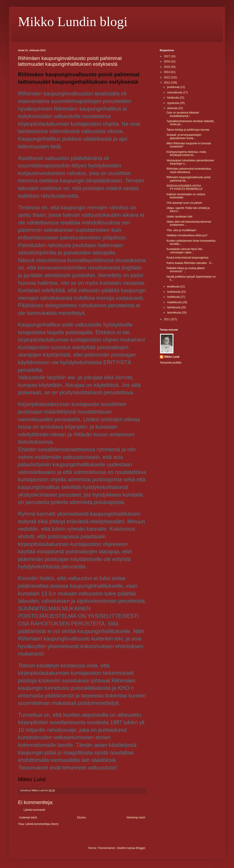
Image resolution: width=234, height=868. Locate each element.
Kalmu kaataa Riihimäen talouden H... (190, 263)
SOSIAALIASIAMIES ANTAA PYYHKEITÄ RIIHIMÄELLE (184, 187)
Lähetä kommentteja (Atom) (42, 824)
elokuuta (173, 108)
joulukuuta (174, 87)
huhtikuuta (174, 297)
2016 (167, 61)
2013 (167, 77)
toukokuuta (174, 292)
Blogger (141, 848)
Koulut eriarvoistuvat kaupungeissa (187, 258)
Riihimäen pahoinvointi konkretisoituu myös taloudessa (189, 170)
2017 (167, 56)
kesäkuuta (174, 287)
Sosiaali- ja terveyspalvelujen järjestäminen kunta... (184, 136)
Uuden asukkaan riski (179, 217)
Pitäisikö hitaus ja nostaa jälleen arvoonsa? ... (186, 270)
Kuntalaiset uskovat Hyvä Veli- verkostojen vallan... (185, 251)
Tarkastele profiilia (171, 363)
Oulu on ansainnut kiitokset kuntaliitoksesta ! (183, 114)
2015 (167, 67)
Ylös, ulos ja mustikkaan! (181, 230)
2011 (167, 319)
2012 (167, 83)
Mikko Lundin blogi (73, 22)
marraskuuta (175, 92)
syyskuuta (174, 103)
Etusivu (82, 818)
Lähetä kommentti (34, 810)
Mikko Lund (172, 357)
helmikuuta (174, 307)
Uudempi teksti (28, 818)
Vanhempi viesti (136, 818)
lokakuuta (173, 98)
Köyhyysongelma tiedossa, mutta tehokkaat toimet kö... (186, 153)
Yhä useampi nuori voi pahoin (184, 203)
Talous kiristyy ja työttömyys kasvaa (188, 130)
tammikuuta (174, 313)
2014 (167, 72)
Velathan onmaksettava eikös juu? (187, 235)
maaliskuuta (175, 302)
